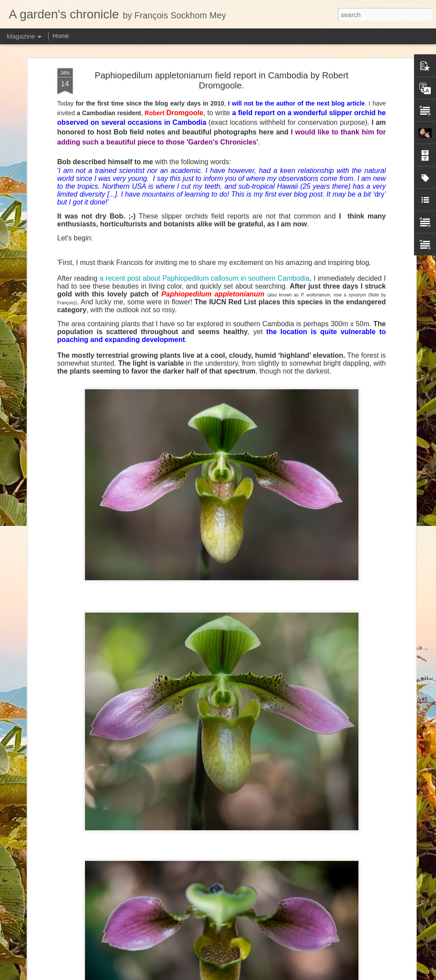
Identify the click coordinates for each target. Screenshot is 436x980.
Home (61, 36)
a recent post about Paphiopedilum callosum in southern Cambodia (204, 145)
